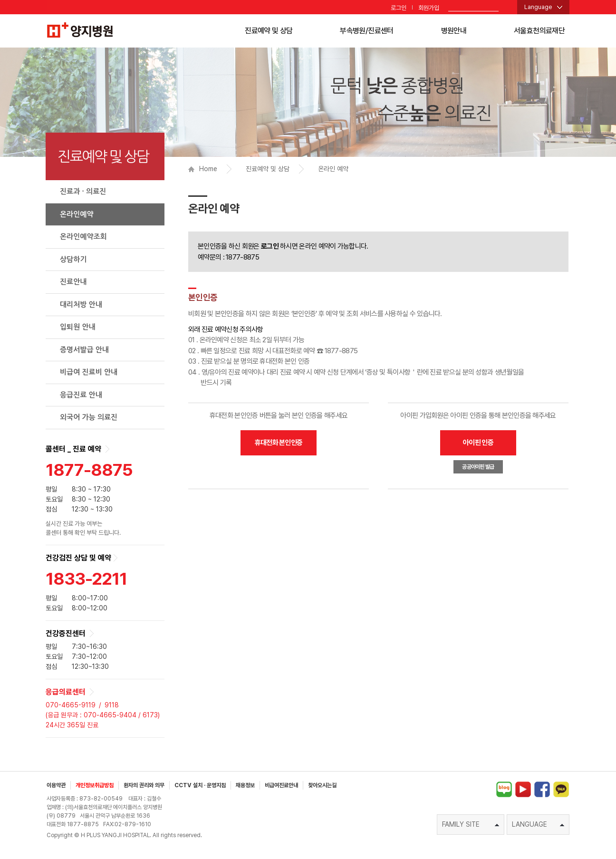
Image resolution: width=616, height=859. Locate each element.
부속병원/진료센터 (366, 31)
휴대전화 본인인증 (279, 443)
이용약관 (56, 785)
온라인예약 (77, 214)
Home (203, 169)
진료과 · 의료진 (83, 191)
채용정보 (245, 785)
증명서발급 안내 (84, 350)
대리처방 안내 (81, 304)
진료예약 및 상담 (269, 31)
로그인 (399, 8)
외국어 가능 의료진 (89, 417)
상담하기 (73, 259)
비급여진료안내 (281, 785)
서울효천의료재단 (539, 31)
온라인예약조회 (83, 236)
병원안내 (454, 31)
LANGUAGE (538, 824)
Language (538, 7)
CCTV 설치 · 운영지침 (200, 785)
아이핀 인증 (478, 443)
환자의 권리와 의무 (144, 785)
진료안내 (73, 282)
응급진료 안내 (81, 395)
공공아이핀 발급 (478, 467)
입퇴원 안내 (78, 327)
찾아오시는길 (322, 785)
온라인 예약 (333, 169)
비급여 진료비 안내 (89, 372)
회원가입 (429, 8)
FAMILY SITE (471, 824)
